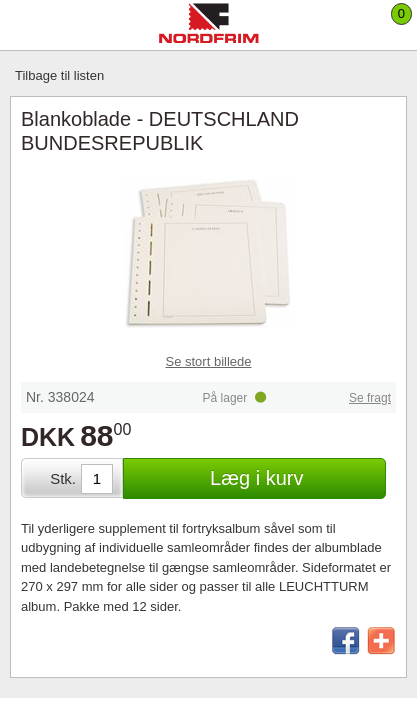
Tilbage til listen (59, 75)
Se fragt (370, 398)
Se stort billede (209, 361)
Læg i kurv (256, 478)
